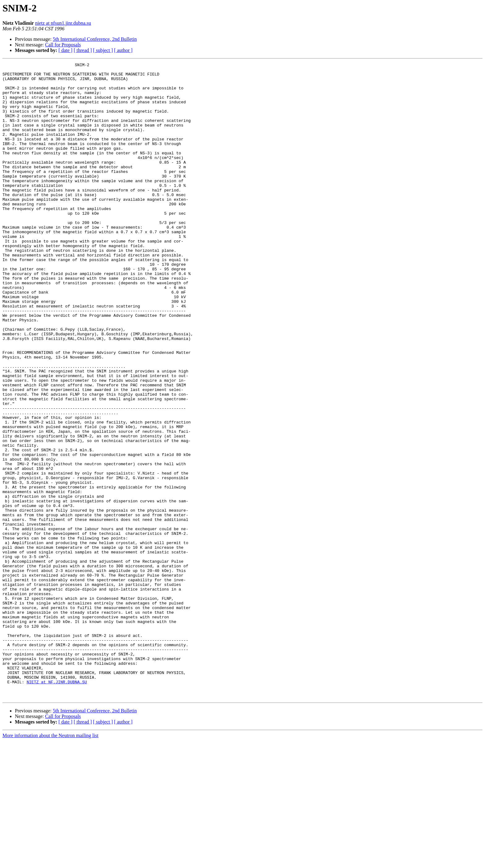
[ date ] (65, 50)
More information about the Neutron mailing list (50, 863)
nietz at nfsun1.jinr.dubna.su (63, 23)
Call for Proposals (63, 45)
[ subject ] (103, 50)
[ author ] (123, 50)
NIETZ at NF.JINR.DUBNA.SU (57, 806)
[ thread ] (83, 50)
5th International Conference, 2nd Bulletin (95, 39)
